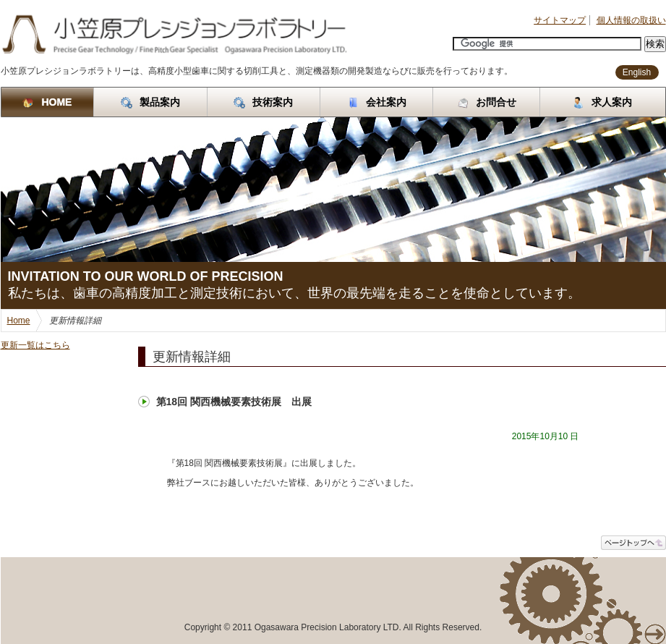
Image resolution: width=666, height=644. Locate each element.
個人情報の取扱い (631, 20)
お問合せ (487, 102)
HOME (47, 102)
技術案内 (263, 102)
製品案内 (150, 102)
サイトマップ (560, 20)
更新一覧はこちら (35, 345)
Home (19, 321)
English (637, 72)
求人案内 (602, 102)
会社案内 (377, 102)
